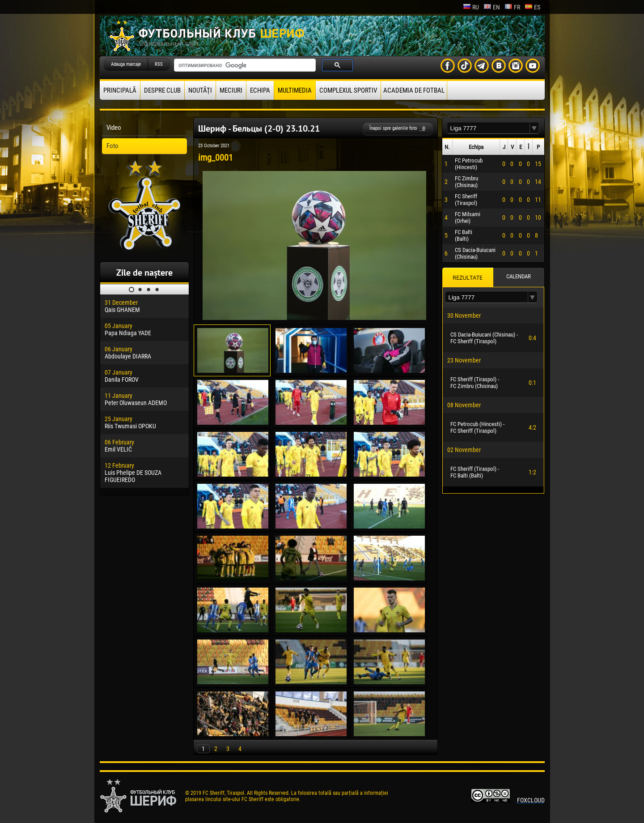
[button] (534, 128)
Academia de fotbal (414, 90)
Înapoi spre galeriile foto (393, 128)
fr (512, 7)
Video (114, 128)
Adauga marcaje (126, 64)
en (492, 7)
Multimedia (295, 90)
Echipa (260, 90)
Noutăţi (200, 90)
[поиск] (244, 65)
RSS (159, 64)
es (532, 7)
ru (471, 7)
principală (120, 90)
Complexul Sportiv (348, 90)
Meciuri (231, 90)
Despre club (162, 90)
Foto (112, 146)
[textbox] (488, 128)
